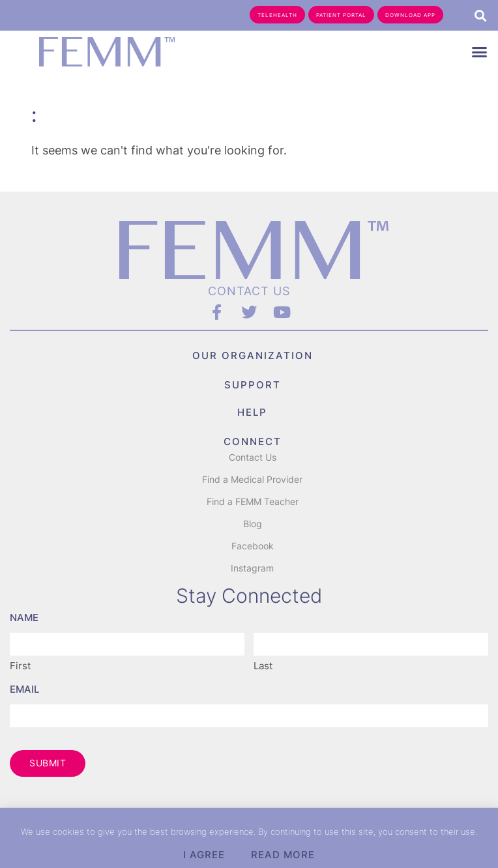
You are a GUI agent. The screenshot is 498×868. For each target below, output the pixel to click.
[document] (249, 434)
